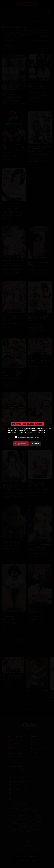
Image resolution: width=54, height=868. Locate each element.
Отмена (36, 444)
